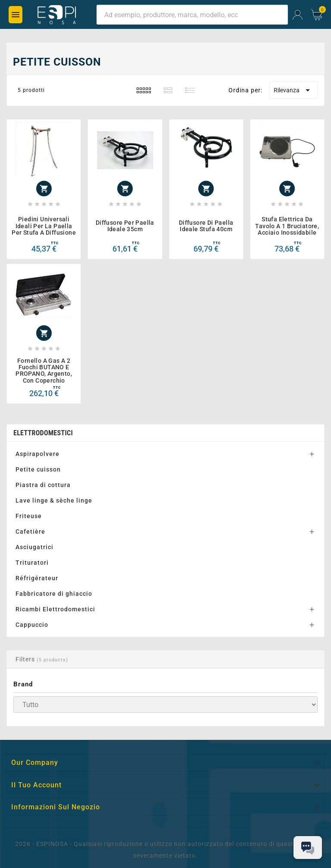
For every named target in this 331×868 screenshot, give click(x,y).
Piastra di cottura (43, 485)
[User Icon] (298, 15)
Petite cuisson (38, 469)
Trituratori (32, 563)
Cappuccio (32, 625)
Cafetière (30, 531)
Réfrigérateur (37, 578)
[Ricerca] (192, 15)
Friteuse (29, 516)
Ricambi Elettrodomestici (55, 609)
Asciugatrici (34, 547)
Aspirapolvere (37, 454)
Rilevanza (293, 90)
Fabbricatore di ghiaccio (54, 594)
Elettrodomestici (43, 433)
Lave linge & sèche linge (54, 500)
